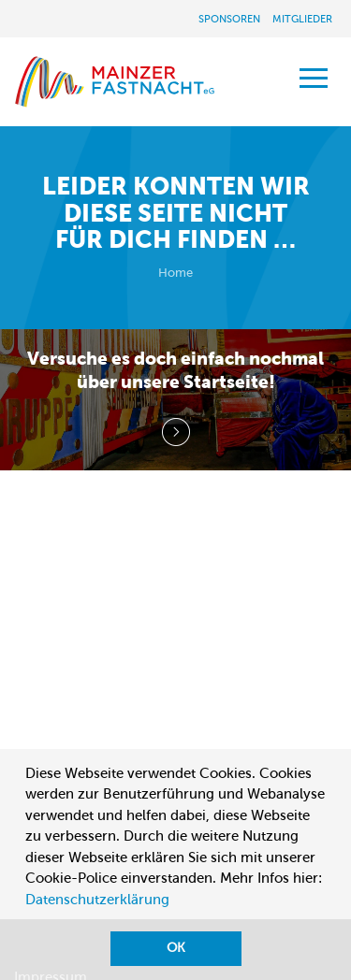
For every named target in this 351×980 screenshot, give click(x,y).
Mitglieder (302, 19)
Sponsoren (229, 19)
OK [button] (176, 948)
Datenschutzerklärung (97, 900)
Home (175, 273)
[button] (28, 922)
